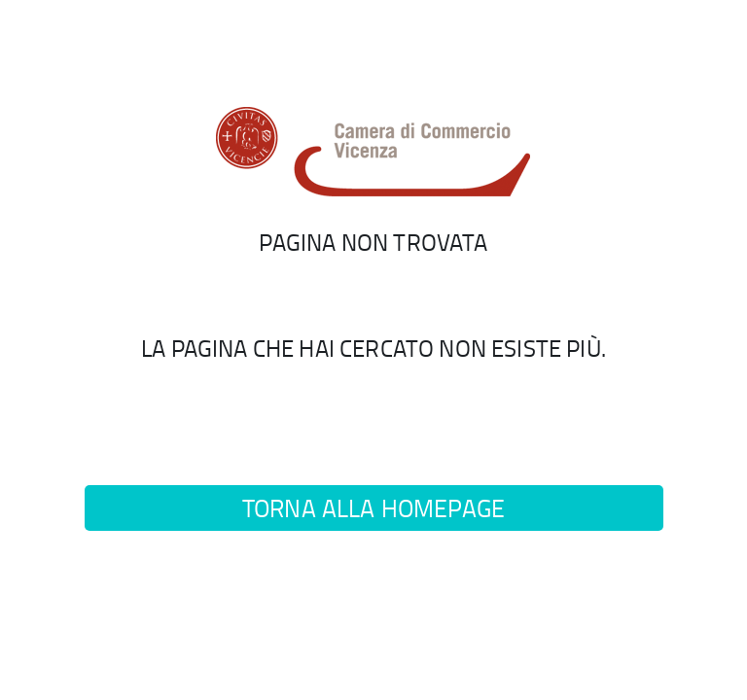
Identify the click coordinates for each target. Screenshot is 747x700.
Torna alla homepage (373, 508)
